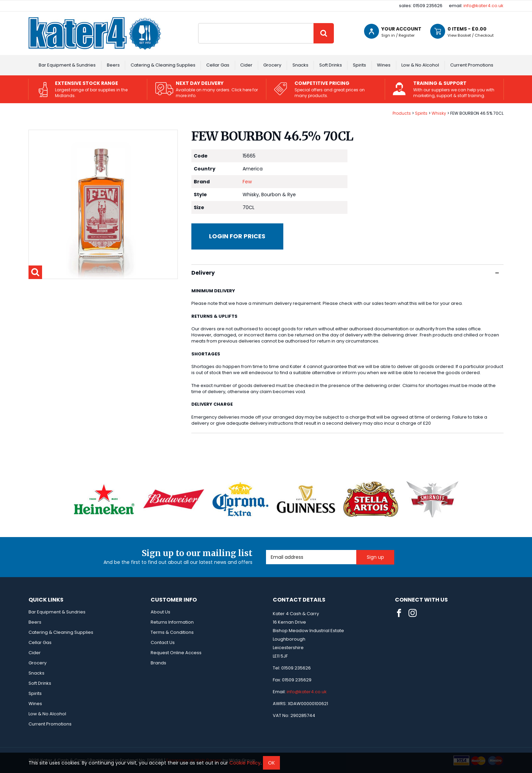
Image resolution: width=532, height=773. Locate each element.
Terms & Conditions (172, 632)
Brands (158, 663)
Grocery (272, 65)
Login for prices (237, 236)
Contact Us (163, 642)
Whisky (439, 113)
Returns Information (172, 622)
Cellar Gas (218, 65)
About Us (160, 612)
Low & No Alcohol (420, 65)
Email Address (266, 550)
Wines (384, 65)
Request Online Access (176, 653)
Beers (113, 65)
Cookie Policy (245, 763)
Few (247, 182)
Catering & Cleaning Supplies (163, 65)
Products (402, 113)
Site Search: (198, 23)
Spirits (359, 65)
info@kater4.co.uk (483, 6)
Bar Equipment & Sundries (67, 65)
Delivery (345, 273)
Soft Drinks (331, 65)
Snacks (300, 65)
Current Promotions (472, 65)
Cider (246, 65)
